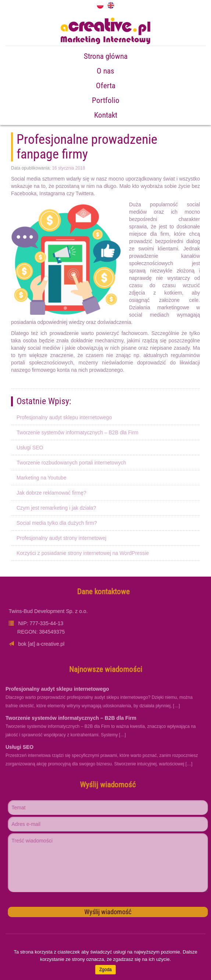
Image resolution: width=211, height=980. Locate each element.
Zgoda (105, 970)
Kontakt (106, 115)
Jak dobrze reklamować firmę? (51, 493)
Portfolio (106, 100)
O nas (105, 71)
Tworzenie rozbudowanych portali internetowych (71, 463)
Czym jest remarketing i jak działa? (56, 508)
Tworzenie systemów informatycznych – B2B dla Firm (77, 432)
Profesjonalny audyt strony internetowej (61, 538)
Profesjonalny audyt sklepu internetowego (64, 417)
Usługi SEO (30, 448)
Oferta (106, 86)
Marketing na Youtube (41, 478)
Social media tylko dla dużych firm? (57, 523)
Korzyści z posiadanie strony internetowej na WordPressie (83, 553)
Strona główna (106, 56)
